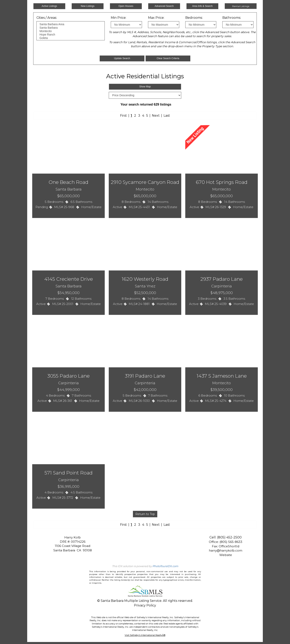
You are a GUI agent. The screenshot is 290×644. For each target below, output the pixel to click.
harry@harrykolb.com (226, 550)
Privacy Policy (145, 605)
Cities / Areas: (47, 18)
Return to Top (145, 514)
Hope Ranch (71, 35)
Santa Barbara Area (71, 24)
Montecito (71, 31)
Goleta (71, 38)
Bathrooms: (232, 18)
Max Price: (156, 18)
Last (167, 116)
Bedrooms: (194, 18)
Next (156, 116)
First (123, 116)
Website (226, 555)
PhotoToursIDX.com (165, 566)
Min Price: (119, 18)
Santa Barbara (71, 28)
